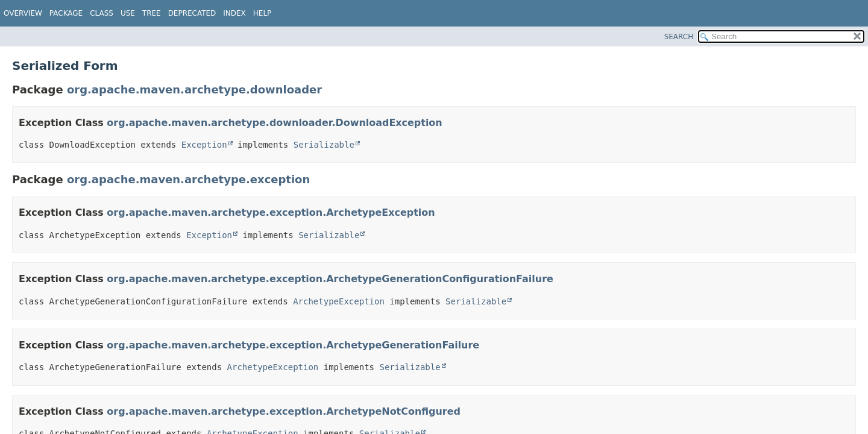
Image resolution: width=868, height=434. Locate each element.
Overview (23, 13)
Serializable (324, 145)
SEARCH (679, 37)
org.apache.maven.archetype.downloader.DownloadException (274, 123)
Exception (204, 145)
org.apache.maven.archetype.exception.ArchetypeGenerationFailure (293, 345)
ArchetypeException (339, 301)
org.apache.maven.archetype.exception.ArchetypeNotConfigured (284, 411)
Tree (152, 13)
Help (263, 13)
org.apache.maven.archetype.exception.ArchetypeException (271, 212)
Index (234, 13)
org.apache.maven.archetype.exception (188, 179)
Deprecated (192, 13)
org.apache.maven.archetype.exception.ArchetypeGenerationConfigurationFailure (330, 279)
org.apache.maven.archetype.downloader (194, 90)
